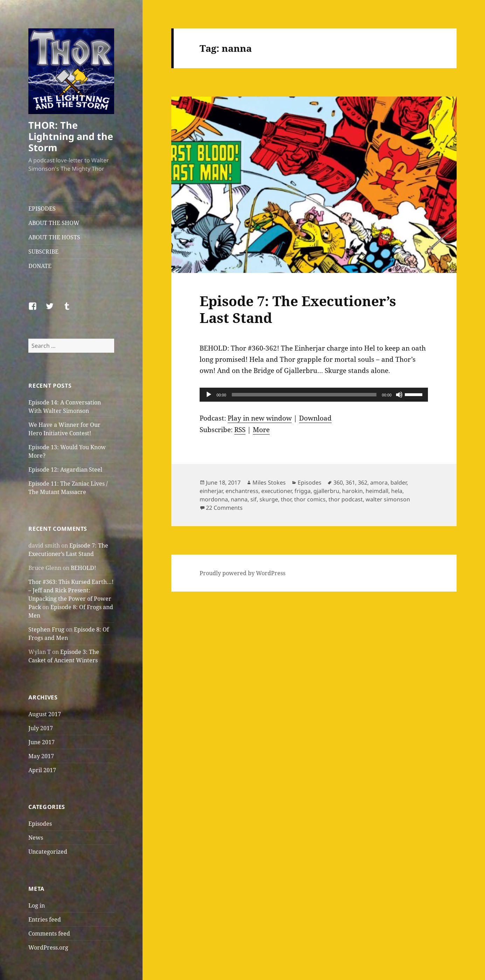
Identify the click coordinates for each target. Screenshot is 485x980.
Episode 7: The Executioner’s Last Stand (298, 309)
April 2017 (42, 770)
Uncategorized (48, 852)
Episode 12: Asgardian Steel (65, 470)
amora (379, 482)
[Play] (209, 395)
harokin (352, 491)
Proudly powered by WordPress (242, 573)
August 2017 (45, 714)
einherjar (211, 491)
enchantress (242, 491)
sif (254, 499)
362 (363, 482)
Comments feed (49, 933)
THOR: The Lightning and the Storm (71, 136)
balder (399, 482)
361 (350, 482)
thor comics (310, 499)
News (36, 838)
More (261, 430)
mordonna (214, 499)
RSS (240, 430)
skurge (269, 499)
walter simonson (388, 499)
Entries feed (45, 919)
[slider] (304, 395)
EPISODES (42, 209)
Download (315, 418)
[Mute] (399, 395)
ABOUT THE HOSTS (54, 237)
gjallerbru (326, 491)
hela (397, 491)
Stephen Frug (46, 629)
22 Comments (224, 508)
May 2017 (41, 756)
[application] (314, 395)
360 (338, 482)
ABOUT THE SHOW (54, 223)
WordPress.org (48, 947)
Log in (37, 905)
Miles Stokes (269, 482)
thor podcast (346, 499)
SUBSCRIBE (43, 252)
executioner (276, 491)
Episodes (40, 824)
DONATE (40, 266)
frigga (303, 491)
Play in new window (260, 418)
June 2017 (41, 742)
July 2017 (41, 728)
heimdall (377, 491)
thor (286, 499)
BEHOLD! (83, 568)
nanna (239, 499)
